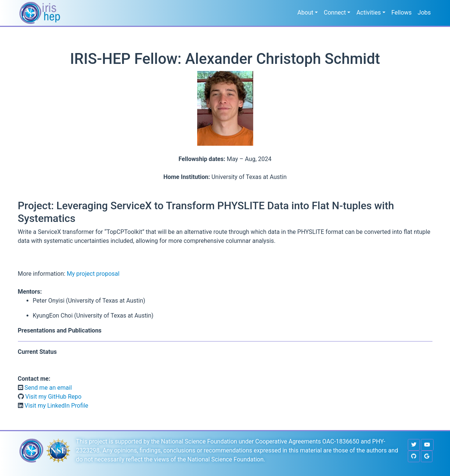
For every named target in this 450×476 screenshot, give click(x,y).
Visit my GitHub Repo (53, 397)
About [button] (305, 13)
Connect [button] (335, 13)
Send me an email (48, 388)
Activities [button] (368, 13)
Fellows (401, 13)
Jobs (424, 13)
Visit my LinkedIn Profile (56, 406)
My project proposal (93, 274)
